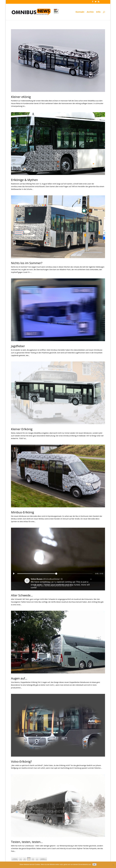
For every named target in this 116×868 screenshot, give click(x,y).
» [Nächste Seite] (37, 859)
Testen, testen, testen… (27, 842)
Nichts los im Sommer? (27, 263)
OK (94, 864)
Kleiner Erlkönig (22, 429)
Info (98, 12)
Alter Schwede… (22, 595)
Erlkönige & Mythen (24, 180)
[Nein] (113, 865)
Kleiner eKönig (21, 97)
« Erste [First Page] (15, 859)
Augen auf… (19, 678)
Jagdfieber (18, 346)
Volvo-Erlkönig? (21, 761)
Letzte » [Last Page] (43, 859)
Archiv (90, 12)
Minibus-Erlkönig (22, 512)
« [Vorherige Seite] (21, 859)
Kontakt (80, 12)
